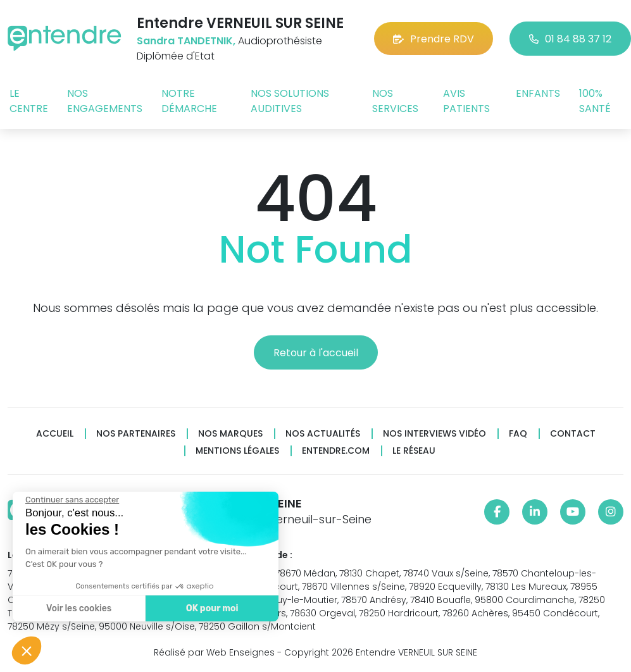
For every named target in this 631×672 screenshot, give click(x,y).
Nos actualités (323, 434)
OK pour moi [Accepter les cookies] (207, 608)
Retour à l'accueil (316, 353)
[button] (27, 650)
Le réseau (414, 451)
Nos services (395, 101)
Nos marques (230, 434)
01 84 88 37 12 (570, 39)
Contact (573, 434)
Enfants (538, 93)
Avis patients (466, 101)
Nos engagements (105, 101)
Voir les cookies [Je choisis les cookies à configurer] (73, 608)
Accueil (55, 434)
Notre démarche (189, 101)
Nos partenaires (136, 434)
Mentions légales (237, 451)
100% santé (595, 101)
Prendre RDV (434, 39)
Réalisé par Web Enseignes (214, 652)
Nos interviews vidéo (434, 434)
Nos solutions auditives (290, 101)
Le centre (29, 101)
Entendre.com (336, 451)
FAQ (518, 434)
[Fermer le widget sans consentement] (66, 500)
